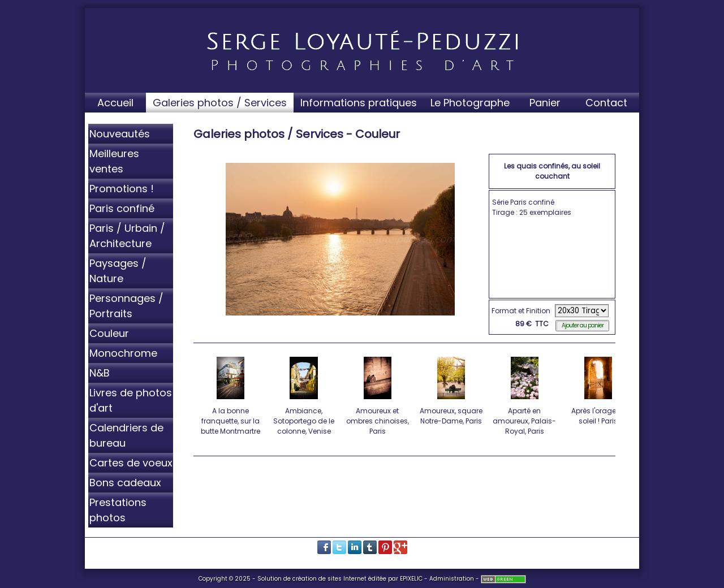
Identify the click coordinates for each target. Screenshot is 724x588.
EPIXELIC (411, 579)
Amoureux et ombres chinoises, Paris (378, 394)
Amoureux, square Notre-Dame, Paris (452, 389)
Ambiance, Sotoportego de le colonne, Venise (305, 394)
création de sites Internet (329, 579)
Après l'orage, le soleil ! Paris (599, 389)
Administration (452, 579)
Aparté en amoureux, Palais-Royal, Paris (525, 394)
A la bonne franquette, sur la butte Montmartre (231, 394)
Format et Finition (521, 311)
